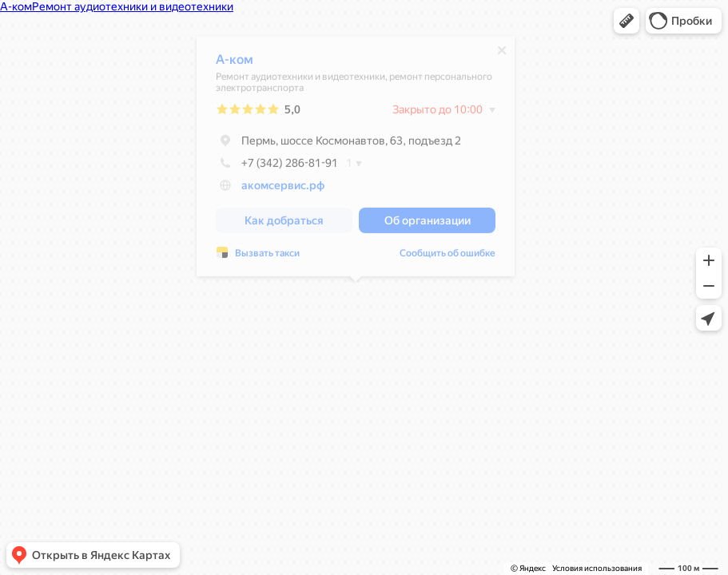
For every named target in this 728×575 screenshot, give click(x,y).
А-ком (235, 63)
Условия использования (597, 568)
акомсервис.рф (283, 189)
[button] (627, 21)
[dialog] (356, 160)
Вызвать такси (267, 257)
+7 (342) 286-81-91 (277, 167)
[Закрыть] (502, 54)
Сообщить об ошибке (448, 257)
